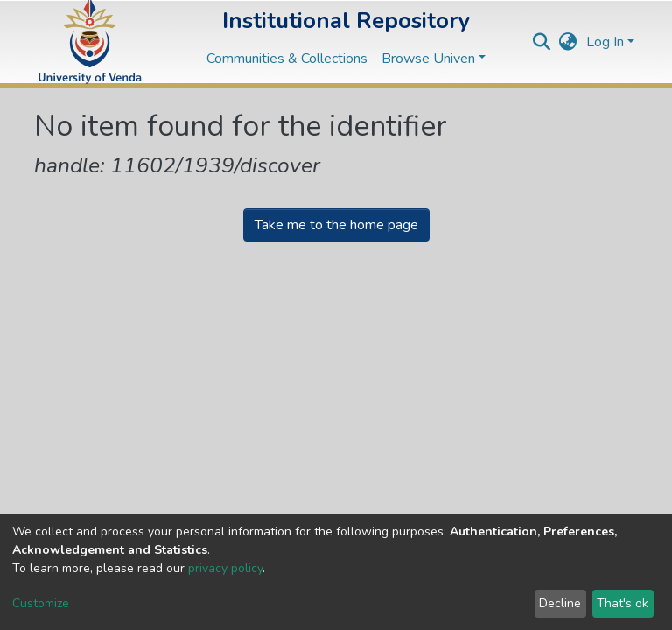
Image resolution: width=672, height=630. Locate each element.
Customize (41, 603)
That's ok (623, 603)
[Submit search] (542, 42)
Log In (605, 42)
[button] (568, 42)
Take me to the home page (336, 225)
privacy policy (225, 568)
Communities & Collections (287, 59)
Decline (560, 603)
